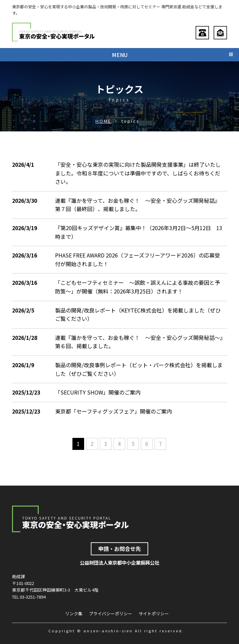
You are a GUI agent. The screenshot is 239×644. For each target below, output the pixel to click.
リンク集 (74, 614)
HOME (103, 121)
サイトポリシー (154, 614)
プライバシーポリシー (110, 614)
